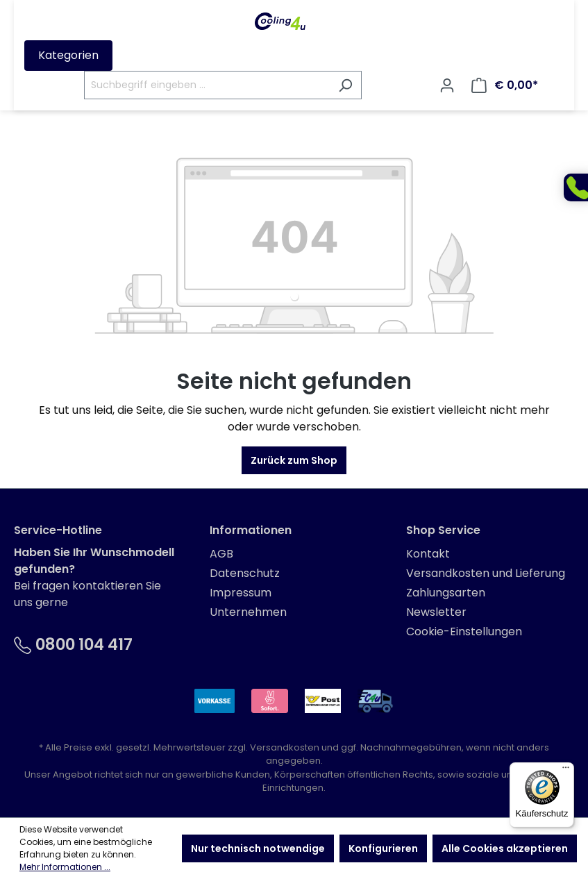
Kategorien (68, 55)
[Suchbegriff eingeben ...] (207, 85)
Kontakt (428, 554)
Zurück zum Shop (294, 460)
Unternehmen (248, 612)
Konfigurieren (383, 848)
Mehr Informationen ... (65, 867)
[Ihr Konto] (447, 85)
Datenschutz (245, 573)
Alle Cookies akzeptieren (505, 848)
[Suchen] (345, 85)
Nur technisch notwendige (258, 848)
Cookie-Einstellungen (464, 631)
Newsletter (436, 612)
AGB (221, 554)
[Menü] (566, 771)
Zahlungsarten (446, 593)
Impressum (241, 593)
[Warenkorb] (505, 85)
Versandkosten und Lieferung (486, 573)
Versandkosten (285, 747)
